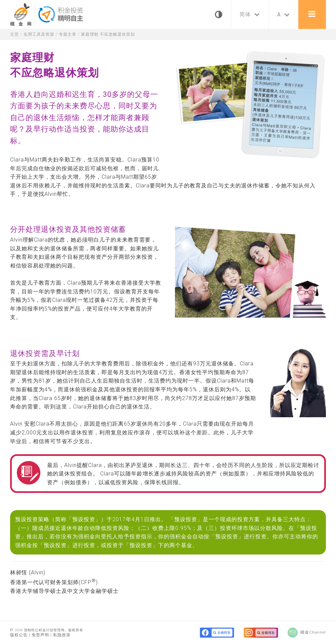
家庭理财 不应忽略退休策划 (114, 34)
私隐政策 (62, 635)
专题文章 (71, 34)
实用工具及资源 (41, 34)
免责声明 (40, 635)
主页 (15, 34)
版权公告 (19, 635)
